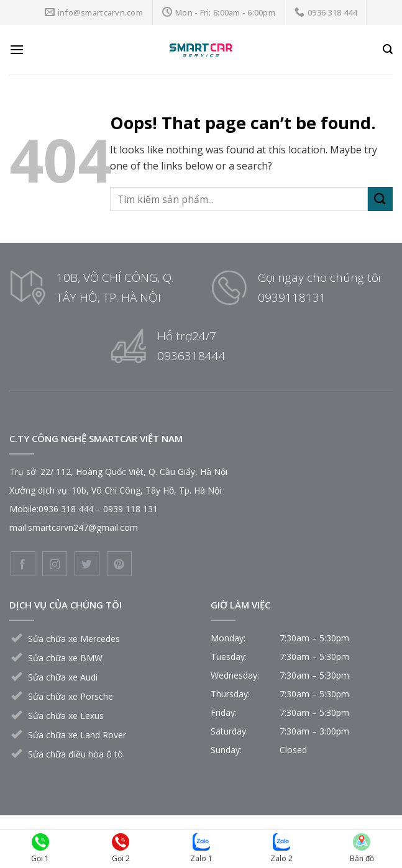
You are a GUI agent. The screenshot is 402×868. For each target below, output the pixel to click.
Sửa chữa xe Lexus (66, 716)
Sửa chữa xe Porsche (71, 696)
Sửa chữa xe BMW (65, 658)
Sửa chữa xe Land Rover (77, 735)
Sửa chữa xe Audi (63, 677)
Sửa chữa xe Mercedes (74, 639)
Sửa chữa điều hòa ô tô (75, 754)
